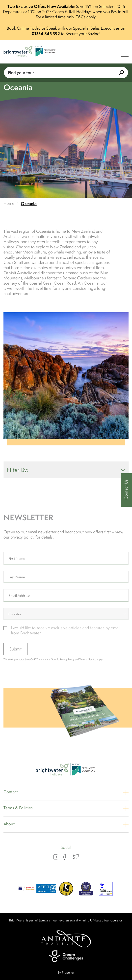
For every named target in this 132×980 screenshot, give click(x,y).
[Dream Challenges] (66, 956)
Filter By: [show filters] (66, 470)
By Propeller (66, 972)
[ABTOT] (46, 894)
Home (9, 203)
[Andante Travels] (66, 939)
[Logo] (30, 52)
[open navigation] (124, 54)
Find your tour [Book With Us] (66, 73)
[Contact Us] (126, 490)
